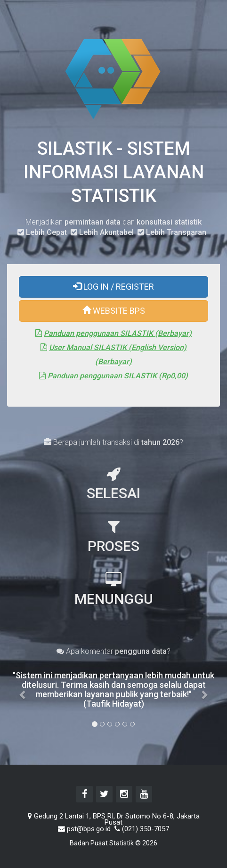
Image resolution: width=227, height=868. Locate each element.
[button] (23, 689)
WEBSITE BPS (114, 312)
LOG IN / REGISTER (113, 288)
